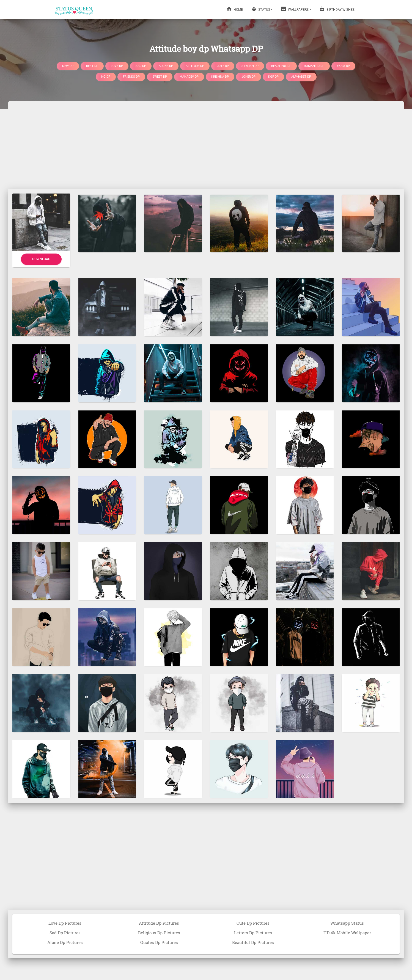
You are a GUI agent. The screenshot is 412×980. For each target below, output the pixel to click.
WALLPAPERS (295, 9)
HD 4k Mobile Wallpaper (347, 933)
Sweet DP (160, 77)
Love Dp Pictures (65, 923)
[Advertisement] (206, 145)
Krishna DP (220, 77)
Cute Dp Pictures (253, 923)
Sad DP (141, 66)
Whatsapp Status (347, 923)
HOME (235, 9)
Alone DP (166, 66)
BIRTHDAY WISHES (337, 9)
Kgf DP (273, 77)
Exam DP (343, 66)
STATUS (261, 9)
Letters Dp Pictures (253, 933)
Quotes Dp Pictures (159, 942)
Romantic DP (314, 66)
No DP (106, 77)
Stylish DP (250, 66)
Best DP (92, 66)
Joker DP (248, 77)
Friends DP (131, 77)
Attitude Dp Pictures (159, 923)
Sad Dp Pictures (65, 933)
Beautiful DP (281, 66)
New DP (68, 66)
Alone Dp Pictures (65, 942)
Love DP (117, 66)
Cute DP (223, 66)
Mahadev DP (189, 77)
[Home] (74, 10)
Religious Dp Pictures (159, 933)
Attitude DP (195, 66)
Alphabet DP (301, 77)
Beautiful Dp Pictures (253, 942)
